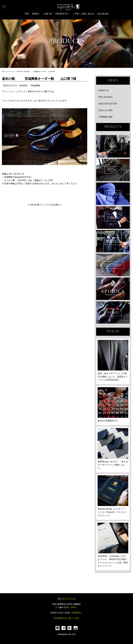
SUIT (113, 146)
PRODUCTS (62, 14)
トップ (45, 205)
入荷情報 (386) (105, 117)
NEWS (36, 14)
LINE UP (48, 14)
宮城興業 (36, 86)
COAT (113, 170)
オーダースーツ (11, 72)
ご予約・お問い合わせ (83, 14)
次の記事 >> (56, 205)
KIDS (113, 241)
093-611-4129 (69, 599)
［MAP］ (73, 607)
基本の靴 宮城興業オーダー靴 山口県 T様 (39, 72)
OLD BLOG (103, 14)
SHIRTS (113, 194)
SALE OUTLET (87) (108, 104)
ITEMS (113, 265)
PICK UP (20, 72)
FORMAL (113, 218)
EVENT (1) (103, 91)
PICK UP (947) (105, 97)
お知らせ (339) (105, 110)
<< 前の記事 (33, 205)
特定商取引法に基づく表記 (66, 618)
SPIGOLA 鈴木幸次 (113, 289)
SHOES (24, 86)
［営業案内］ (76, 613)
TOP (27, 14)
